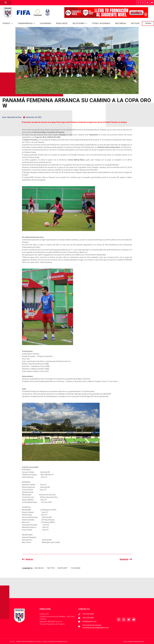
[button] (39, 568)
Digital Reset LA (139, 642)
